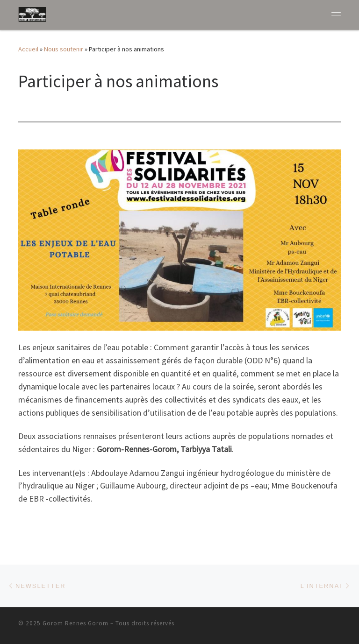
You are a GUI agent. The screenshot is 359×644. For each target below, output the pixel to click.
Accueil (28, 49)
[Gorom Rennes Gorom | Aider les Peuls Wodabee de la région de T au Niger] (32, 14)
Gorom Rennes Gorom (75, 623)
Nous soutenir (64, 49)
